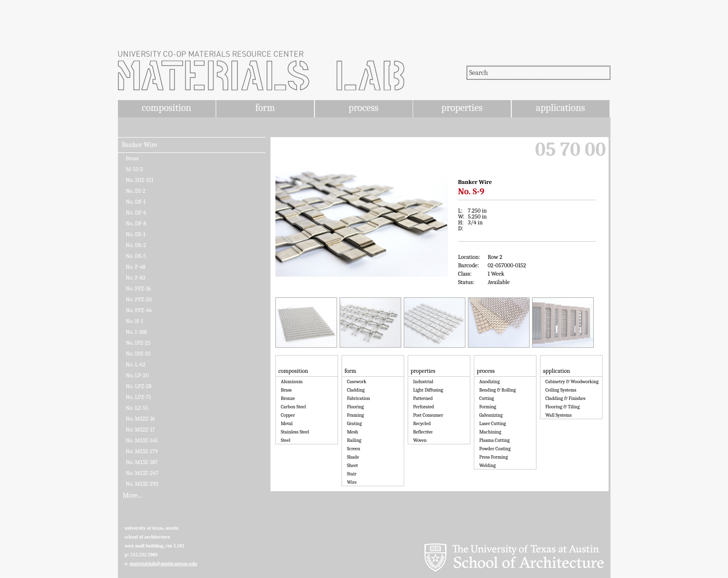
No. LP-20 (137, 375)
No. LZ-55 (137, 408)
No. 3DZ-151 (140, 180)
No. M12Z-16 (140, 419)
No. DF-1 (136, 202)
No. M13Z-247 (142, 473)
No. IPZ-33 (138, 354)
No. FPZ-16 (138, 289)
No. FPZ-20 (139, 299)
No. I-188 (136, 332)
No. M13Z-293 (142, 484)
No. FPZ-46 (139, 310)
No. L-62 (136, 364)
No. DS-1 (136, 234)
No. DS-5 (136, 256)
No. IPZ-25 (138, 343)
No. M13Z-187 (142, 462)
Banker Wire (140, 145)
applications (561, 108)
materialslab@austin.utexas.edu (164, 563)
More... (133, 496)
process (364, 108)
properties (462, 108)
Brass (133, 158)
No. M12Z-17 (140, 430)
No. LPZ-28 (139, 386)
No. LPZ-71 (138, 397)
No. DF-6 (136, 213)
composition (166, 108)
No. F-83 (136, 278)
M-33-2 (134, 169)
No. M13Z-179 (142, 451)
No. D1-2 (136, 191)
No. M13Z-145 (142, 440)
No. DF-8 (136, 223)
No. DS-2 (136, 245)
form (265, 108)
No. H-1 (134, 321)
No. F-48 (136, 267)
